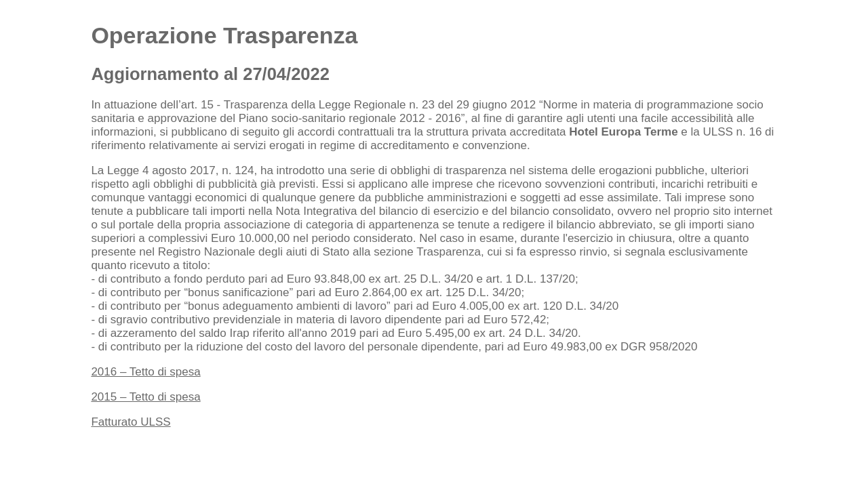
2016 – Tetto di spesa (145, 372)
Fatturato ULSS (131, 422)
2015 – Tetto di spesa (145, 397)
